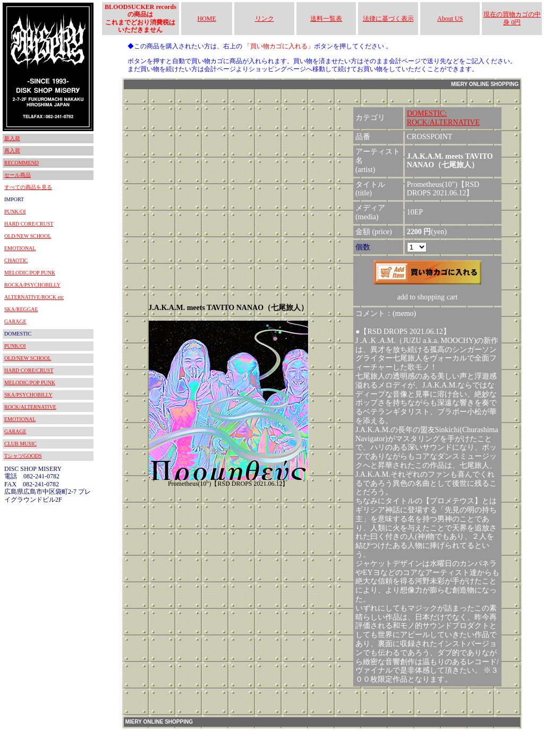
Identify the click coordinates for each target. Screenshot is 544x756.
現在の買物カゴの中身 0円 (512, 18)
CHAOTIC (16, 260)
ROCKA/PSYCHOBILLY (32, 285)
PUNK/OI (15, 212)
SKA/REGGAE (21, 309)
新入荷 (12, 138)
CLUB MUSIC (20, 444)
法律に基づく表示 (388, 19)
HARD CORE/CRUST (29, 224)
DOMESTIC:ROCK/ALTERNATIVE (443, 118)
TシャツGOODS (23, 456)
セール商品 (18, 175)
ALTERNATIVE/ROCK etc (34, 297)
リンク (265, 19)
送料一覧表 (326, 19)
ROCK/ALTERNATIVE (30, 407)
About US (450, 19)
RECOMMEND (22, 163)
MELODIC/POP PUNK (30, 273)
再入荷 (12, 151)
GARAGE (15, 321)
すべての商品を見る (28, 187)
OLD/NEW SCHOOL (28, 236)
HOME (207, 19)
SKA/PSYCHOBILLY (28, 395)
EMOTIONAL (20, 248)
